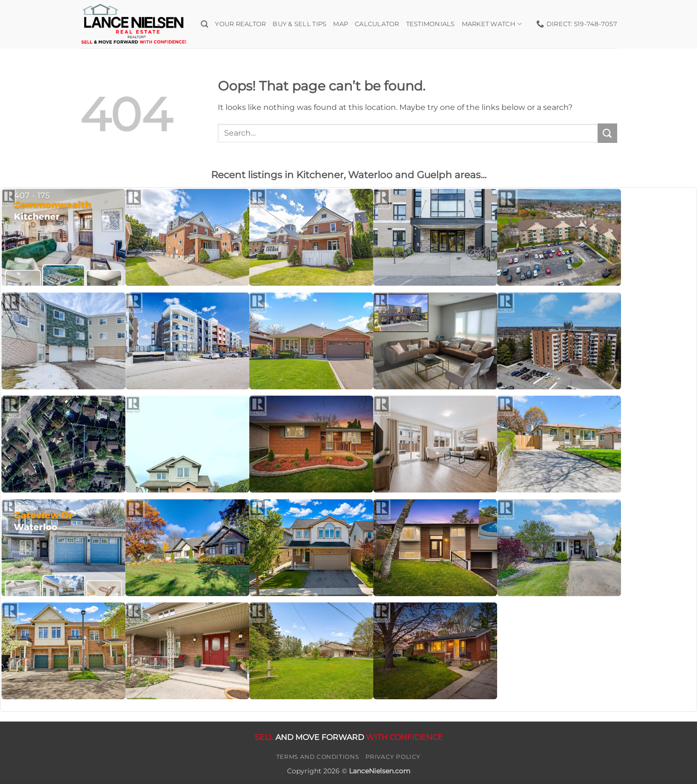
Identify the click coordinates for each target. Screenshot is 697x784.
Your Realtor (240, 24)
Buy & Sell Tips (299, 24)
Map (341, 24)
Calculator (377, 24)
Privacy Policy (393, 757)
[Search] (205, 24)
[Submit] (607, 133)
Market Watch (492, 24)
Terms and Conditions (318, 757)
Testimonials (431, 24)
